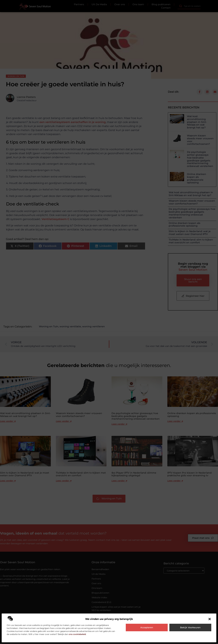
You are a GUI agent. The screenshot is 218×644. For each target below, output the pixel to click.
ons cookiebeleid (77, 634)
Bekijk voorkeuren (190, 627)
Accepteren (147, 627)
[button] (210, 619)
